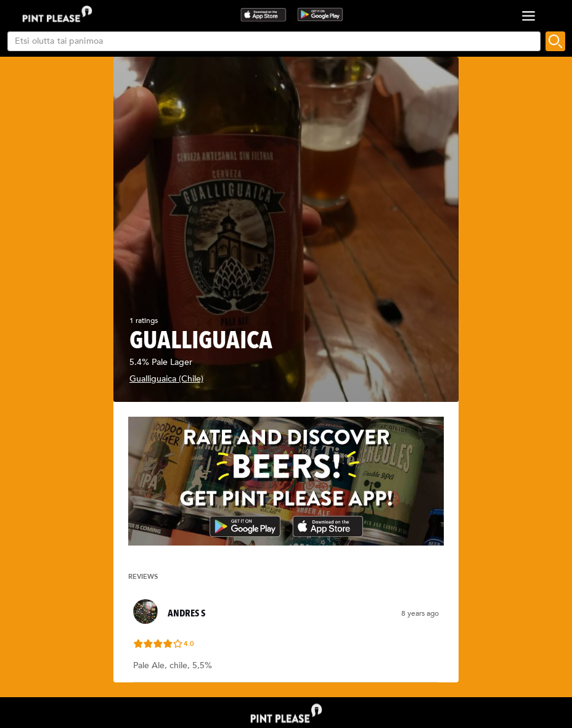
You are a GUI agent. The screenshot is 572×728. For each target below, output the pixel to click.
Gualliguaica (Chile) (166, 379)
